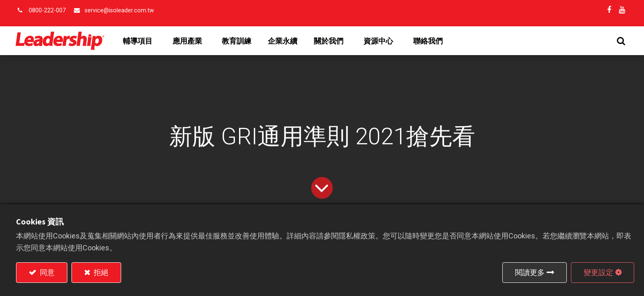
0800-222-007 (47, 10)
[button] (621, 41)
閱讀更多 (530, 272)
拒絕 (100, 272)
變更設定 (598, 272)
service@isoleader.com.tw (119, 10)
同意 (46, 272)
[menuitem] (237, 41)
